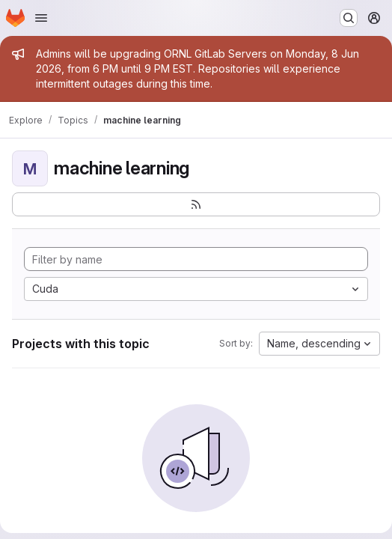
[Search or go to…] (349, 18)
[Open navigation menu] (41, 18)
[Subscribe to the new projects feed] (196, 204)
